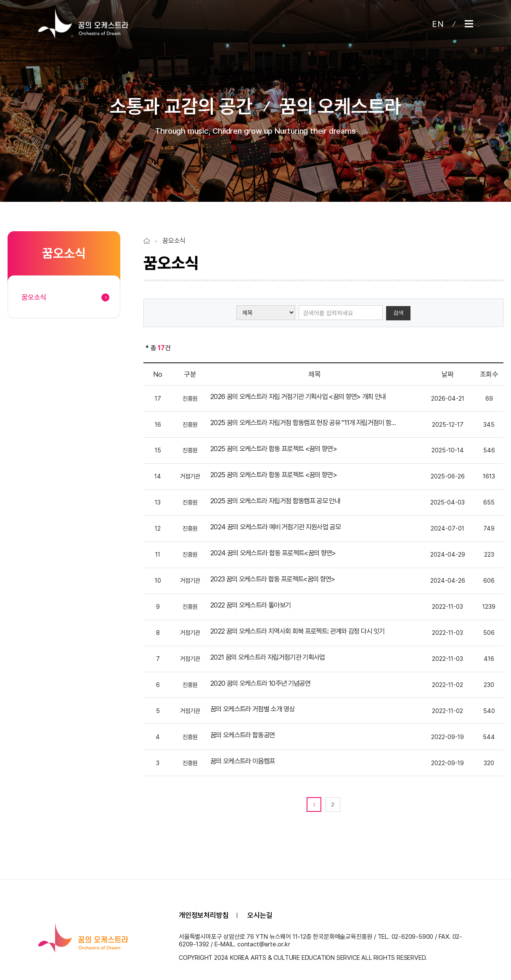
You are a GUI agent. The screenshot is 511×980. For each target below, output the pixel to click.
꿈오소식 (174, 241)
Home (147, 241)
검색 (398, 313)
